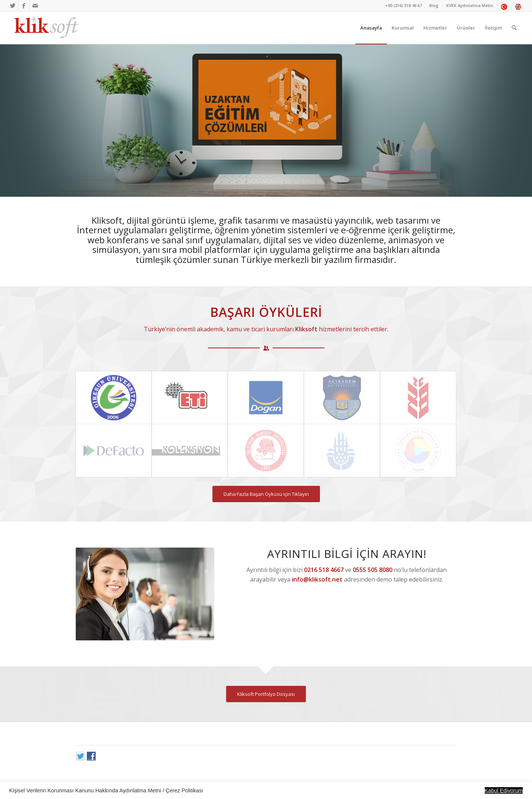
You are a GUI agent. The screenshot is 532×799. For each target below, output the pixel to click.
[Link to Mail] (35, 6)
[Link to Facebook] (24, 6)
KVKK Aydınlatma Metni (470, 5)
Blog (434, 5)
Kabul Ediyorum (504, 790)
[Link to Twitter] (13, 6)
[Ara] (514, 28)
